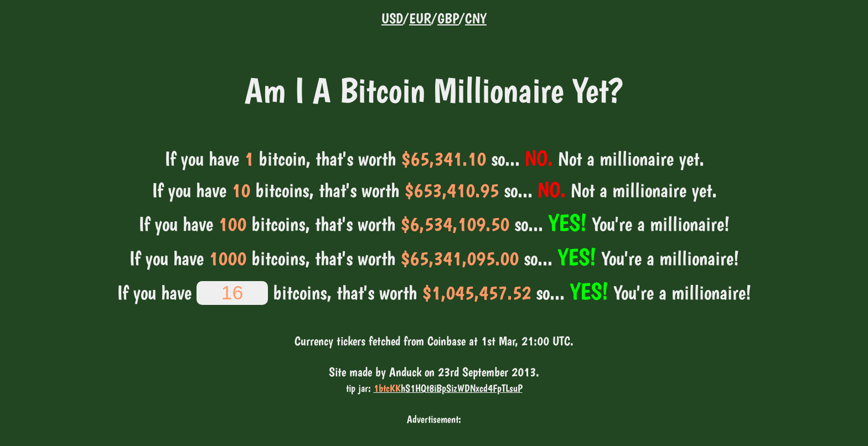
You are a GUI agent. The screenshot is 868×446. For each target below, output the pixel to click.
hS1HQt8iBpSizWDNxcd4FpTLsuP (448, 388)
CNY (476, 18)
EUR (420, 18)
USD (392, 18)
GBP (448, 18)
